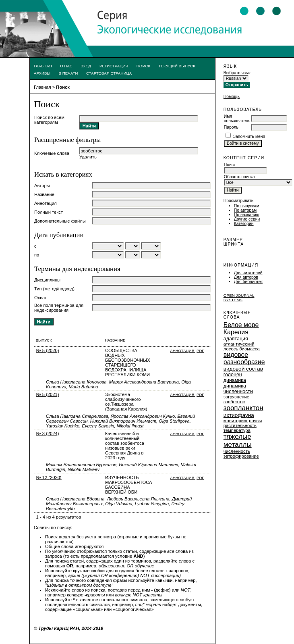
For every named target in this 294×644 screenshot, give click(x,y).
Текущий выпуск (177, 66)
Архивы (42, 73)
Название (44, 194)
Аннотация (46, 203)
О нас (66, 66)
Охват (40, 298)
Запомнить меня (249, 137)
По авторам (245, 210)
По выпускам (247, 206)
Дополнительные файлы (60, 221)
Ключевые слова (52, 153)
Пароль (231, 127)
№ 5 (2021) (48, 394)
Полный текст (49, 212)
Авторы (42, 185)
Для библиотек (248, 282)
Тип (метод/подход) (54, 289)
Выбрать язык (237, 73)
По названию (247, 215)
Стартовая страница (109, 73)
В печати (68, 73)
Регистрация (114, 66)
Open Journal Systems (239, 298)
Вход (86, 66)
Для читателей (248, 273)
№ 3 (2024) (48, 434)
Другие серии (247, 219)
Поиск (143, 66)
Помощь (232, 97)
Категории (244, 224)
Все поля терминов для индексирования (59, 308)
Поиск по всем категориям (49, 120)
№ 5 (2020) (48, 350)
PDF (200, 351)
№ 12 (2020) (49, 477)
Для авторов (246, 277)
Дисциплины (47, 280)
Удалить (88, 157)
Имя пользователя (237, 119)
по (37, 255)
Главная (43, 66)
